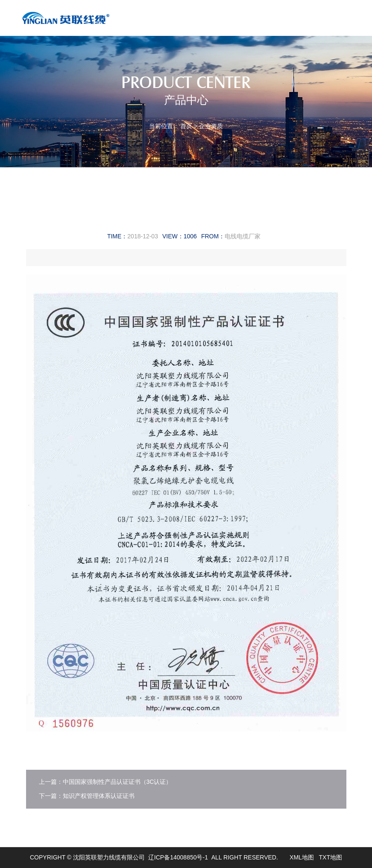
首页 (186, 126)
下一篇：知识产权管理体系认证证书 (87, 796)
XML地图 (302, 857)
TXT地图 (331, 857)
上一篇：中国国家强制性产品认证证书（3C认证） (105, 782)
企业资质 (211, 126)
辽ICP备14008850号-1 (178, 857)
